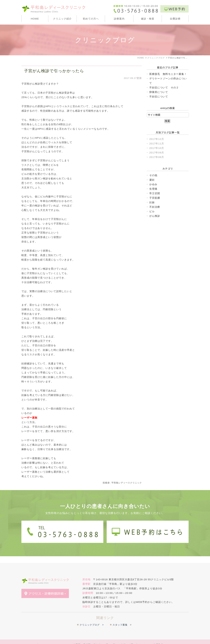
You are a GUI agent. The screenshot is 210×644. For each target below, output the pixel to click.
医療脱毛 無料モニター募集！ (168, 74)
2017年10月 (157, 148)
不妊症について (159, 97)
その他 (153, 175)
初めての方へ (91, 19)
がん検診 (155, 216)
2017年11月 (157, 143)
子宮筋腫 (155, 198)
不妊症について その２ (164, 87)
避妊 (152, 180)
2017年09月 (157, 153)
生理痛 (153, 189)
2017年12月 (157, 139)
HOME (35, 19)
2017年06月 (157, 157)
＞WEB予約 (46, 638)
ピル (152, 211)
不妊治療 (155, 207)
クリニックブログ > (92, 618)
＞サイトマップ (30, 638)
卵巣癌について (159, 92)
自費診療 (175, 19)
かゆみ (153, 184)
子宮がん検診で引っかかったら (54, 71)
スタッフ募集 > (122, 618)
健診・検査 (148, 19)
